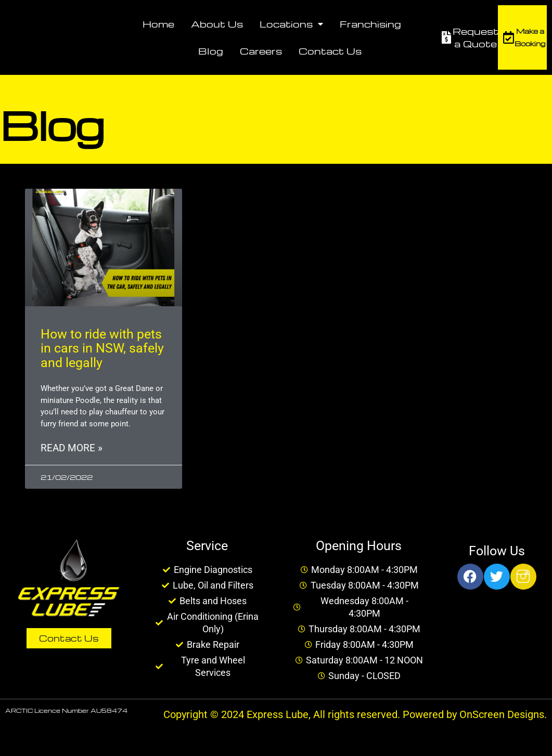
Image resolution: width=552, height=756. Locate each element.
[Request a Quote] (446, 37)
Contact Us (330, 51)
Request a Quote (476, 37)
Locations (291, 24)
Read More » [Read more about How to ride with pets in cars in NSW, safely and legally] (72, 449)
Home (158, 24)
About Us (217, 24)
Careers (261, 51)
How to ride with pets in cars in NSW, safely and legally (102, 348)
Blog (211, 51)
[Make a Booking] (508, 37)
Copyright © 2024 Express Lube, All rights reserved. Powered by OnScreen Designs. (355, 716)
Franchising (370, 24)
